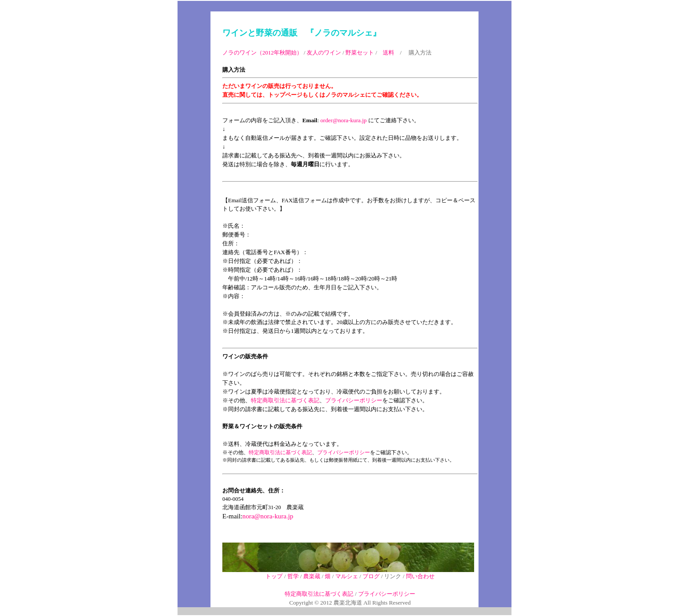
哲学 (293, 576)
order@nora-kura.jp (343, 120)
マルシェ (347, 576)
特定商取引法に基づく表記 (285, 400)
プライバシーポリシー (354, 400)
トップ (274, 576)
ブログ (371, 576)
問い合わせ (420, 576)
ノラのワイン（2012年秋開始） (262, 53)
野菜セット (360, 53)
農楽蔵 (312, 576)
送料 (388, 53)
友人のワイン (324, 53)
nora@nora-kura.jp (268, 516)
